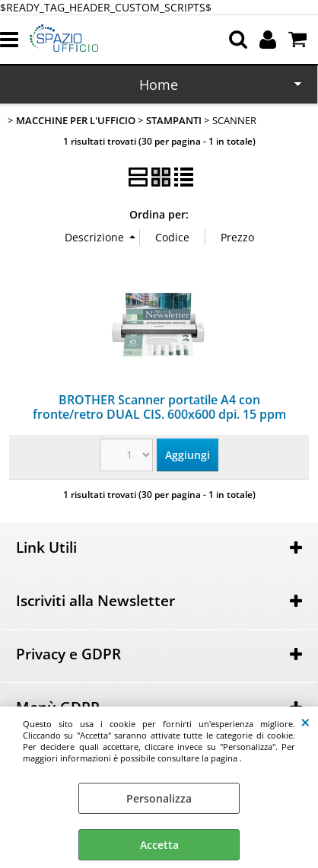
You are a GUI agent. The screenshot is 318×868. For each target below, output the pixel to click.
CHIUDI (305, 722)
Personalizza (159, 798)
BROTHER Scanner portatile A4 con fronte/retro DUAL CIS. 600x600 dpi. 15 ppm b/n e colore (159, 415)
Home (159, 85)
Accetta (159, 845)
